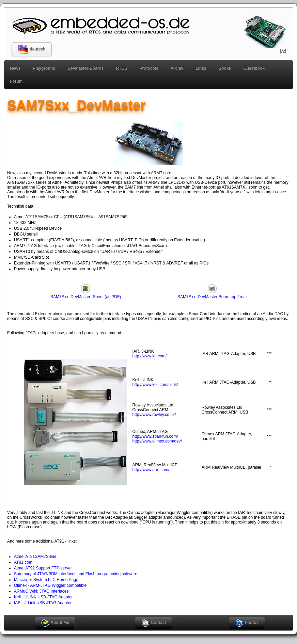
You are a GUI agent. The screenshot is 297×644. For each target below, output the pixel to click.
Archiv (177, 68)
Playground (44, 68)
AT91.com (23, 562)
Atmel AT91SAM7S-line (35, 557)
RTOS (121, 68)
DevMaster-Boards (85, 68)
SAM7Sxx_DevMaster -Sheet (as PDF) (86, 294)
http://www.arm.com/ (151, 470)
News (15, 68)
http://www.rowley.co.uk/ (154, 415)
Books (225, 68)
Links (201, 68)
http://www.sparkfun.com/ (155, 436)
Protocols (149, 68)
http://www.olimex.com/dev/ (157, 441)
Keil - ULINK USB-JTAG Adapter (43, 597)
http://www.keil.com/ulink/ (155, 385)
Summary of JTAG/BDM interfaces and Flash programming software (76, 574)
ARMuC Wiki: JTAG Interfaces (41, 591)
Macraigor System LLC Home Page (46, 580)
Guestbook (254, 68)
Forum (16, 81)
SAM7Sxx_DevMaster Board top (207, 294)
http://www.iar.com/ (150, 356)
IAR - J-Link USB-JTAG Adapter (43, 603)
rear (243, 297)
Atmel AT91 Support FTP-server (43, 568)
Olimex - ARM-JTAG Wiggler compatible (50, 585)
